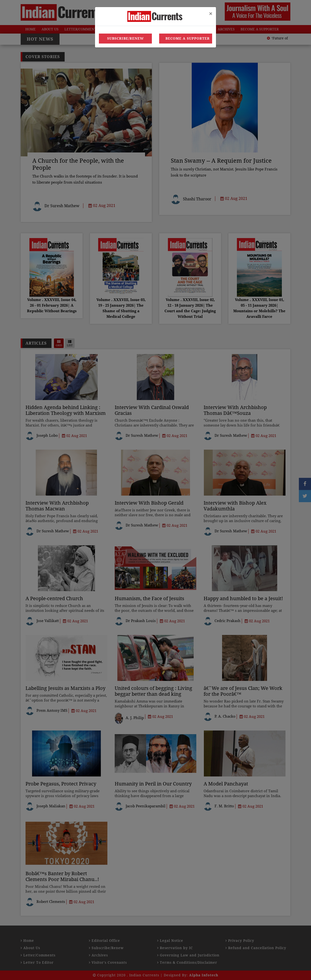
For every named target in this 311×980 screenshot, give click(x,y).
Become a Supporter (188, 38)
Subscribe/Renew (125, 38)
